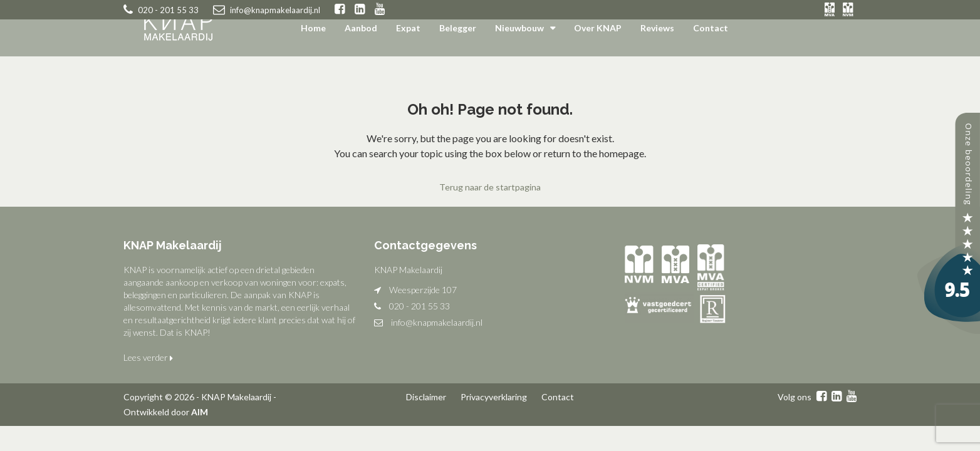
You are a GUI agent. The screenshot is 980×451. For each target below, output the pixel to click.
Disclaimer (426, 397)
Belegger (458, 28)
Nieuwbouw (519, 28)
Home (313, 28)
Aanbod (361, 28)
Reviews (657, 28)
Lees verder (148, 357)
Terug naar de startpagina (490, 187)
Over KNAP (598, 28)
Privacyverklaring (494, 397)
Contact (711, 28)
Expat (408, 28)
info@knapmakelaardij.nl (437, 322)
